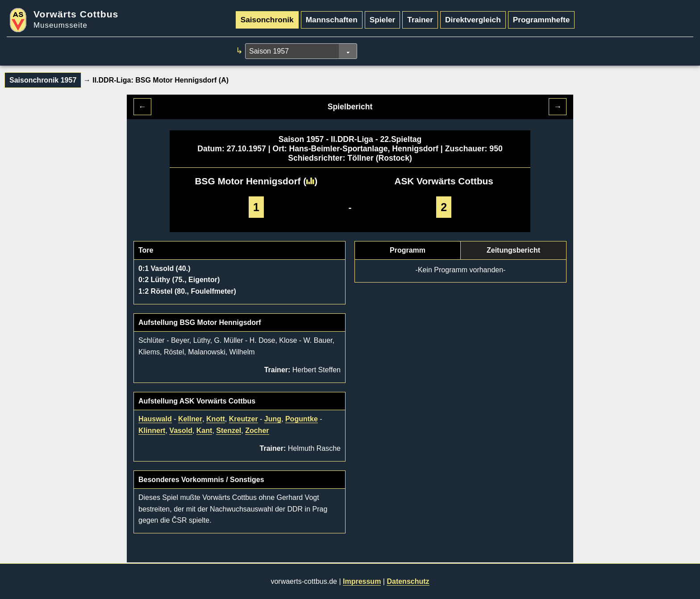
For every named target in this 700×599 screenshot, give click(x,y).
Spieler (383, 20)
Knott (216, 419)
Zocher (257, 431)
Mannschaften (332, 20)
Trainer (420, 20)
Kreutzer (244, 419)
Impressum (362, 581)
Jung (273, 419)
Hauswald (155, 419)
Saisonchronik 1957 (43, 80)
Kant (204, 431)
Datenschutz (408, 581)
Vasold (181, 431)
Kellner (190, 419)
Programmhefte (542, 20)
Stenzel (229, 431)
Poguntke (302, 419)
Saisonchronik (267, 20)
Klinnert (152, 431)
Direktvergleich (473, 20)
